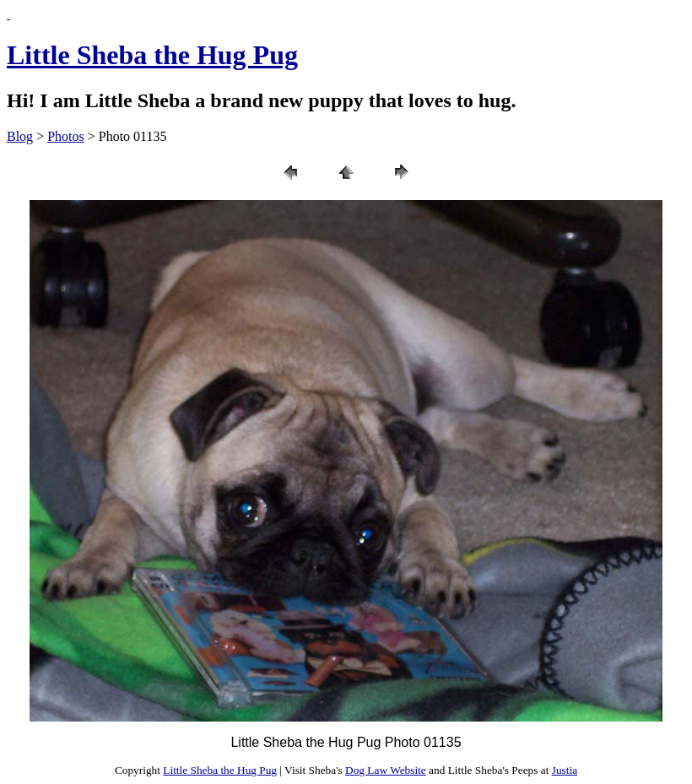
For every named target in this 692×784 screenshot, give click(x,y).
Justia (565, 770)
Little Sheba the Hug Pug (152, 55)
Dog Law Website (386, 770)
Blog (20, 136)
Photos (66, 136)
